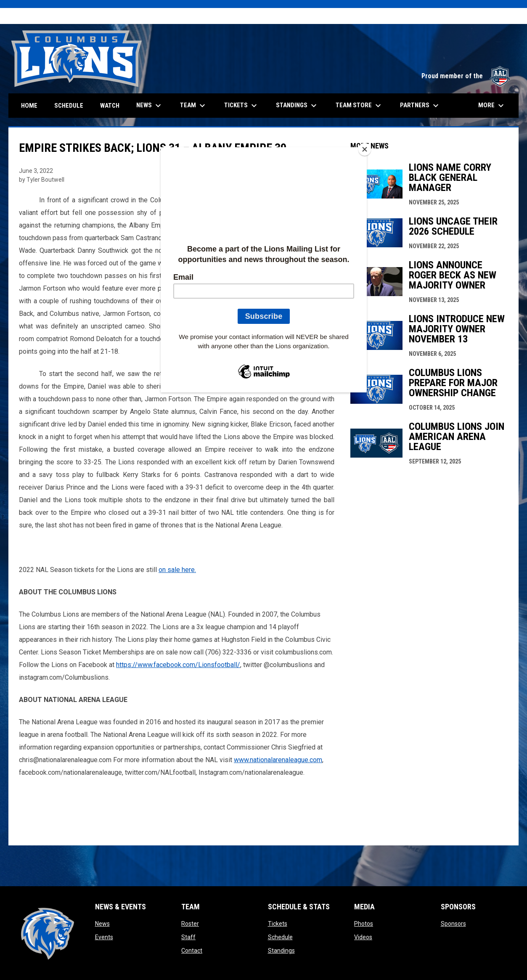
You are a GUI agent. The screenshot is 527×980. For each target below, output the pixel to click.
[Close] (365, 149)
